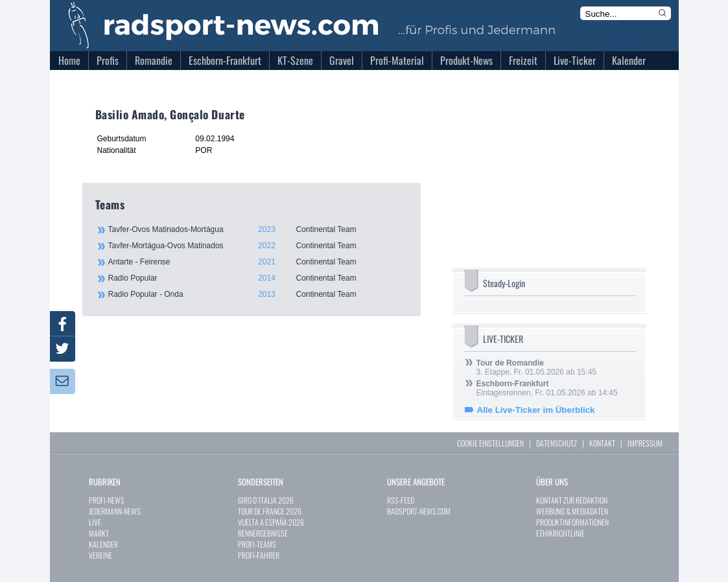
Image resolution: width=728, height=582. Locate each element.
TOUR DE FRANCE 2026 (270, 511)
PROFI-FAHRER (259, 555)
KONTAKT (602, 443)
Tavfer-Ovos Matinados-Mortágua (257, 229)
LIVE (95, 522)
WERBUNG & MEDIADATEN (572, 511)
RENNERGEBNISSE (263, 533)
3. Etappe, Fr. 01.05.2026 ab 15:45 (536, 367)
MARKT (99, 533)
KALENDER (103, 544)
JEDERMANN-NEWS (115, 511)
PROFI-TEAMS (257, 544)
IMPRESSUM (645, 443)
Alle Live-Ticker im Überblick (536, 410)
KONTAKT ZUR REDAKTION (572, 500)
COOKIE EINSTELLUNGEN (490, 443)
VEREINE (100, 555)
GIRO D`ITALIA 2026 (266, 500)
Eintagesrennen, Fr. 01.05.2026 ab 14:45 (547, 388)
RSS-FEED (401, 500)
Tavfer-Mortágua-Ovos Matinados (257, 246)
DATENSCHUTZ (557, 443)
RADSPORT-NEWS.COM (419, 511)
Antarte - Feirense (257, 262)
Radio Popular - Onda (257, 294)
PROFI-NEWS (107, 500)
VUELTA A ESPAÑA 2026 (271, 522)
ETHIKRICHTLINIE (560, 533)
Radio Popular (257, 278)
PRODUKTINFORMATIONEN (572, 522)
